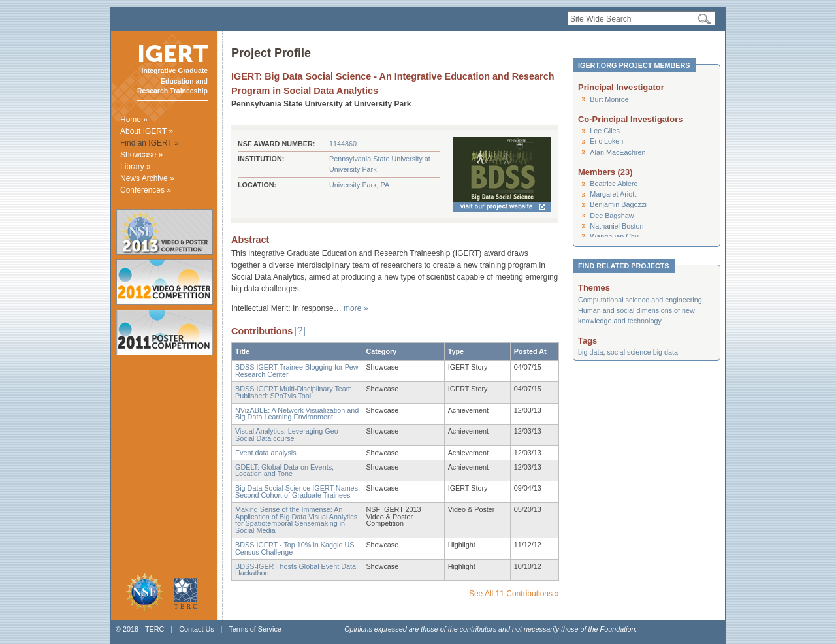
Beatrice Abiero (614, 184)
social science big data (642, 352)
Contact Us (196, 629)
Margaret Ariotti (614, 194)
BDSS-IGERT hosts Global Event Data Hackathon (296, 570)
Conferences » (146, 190)
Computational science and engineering (640, 300)
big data (590, 352)
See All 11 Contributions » (514, 594)
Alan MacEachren (618, 152)
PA (385, 185)
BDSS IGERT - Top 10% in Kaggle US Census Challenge (295, 548)
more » (356, 308)
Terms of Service (255, 629)
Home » (134, 120)
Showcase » (141, 155)
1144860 (343, 144)
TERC (154, 629)
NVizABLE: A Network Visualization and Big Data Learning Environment (297, 414)
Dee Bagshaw (612, 216)
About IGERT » (147, 131)
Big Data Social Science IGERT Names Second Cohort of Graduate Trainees (297, 491)
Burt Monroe (609, 99)
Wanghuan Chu (614, 236)
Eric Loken (606, 141)
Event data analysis (266, 453)
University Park (353, 185)
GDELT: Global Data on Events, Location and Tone (284, 471)
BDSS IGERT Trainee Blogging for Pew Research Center (297, 371)
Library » (136, 167)
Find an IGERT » (150, 143)
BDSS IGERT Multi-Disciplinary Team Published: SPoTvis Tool (294, 392)
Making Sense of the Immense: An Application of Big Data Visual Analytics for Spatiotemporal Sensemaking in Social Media (296, 520)
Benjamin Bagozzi (618, 204)
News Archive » (147, 178)
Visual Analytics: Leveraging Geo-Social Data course (288, 435)
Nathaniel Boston (617, 226)
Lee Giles (605, 131)
